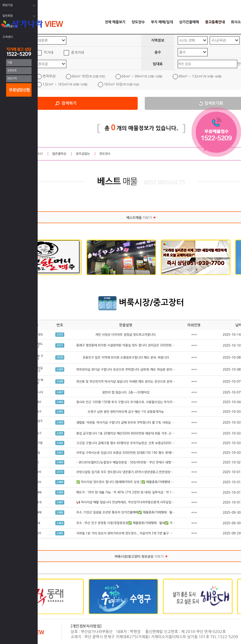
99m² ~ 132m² (200, 76)
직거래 (48, 52)
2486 (60, 513)
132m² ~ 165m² (65, 84)
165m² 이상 (122, 84)
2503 (60, 335)
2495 (60, 412)
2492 (60, 443)
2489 (60, 492)
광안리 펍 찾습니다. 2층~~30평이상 (126, 392)
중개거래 (77, 52)
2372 (60, 472)
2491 (60, 453)
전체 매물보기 (115, 22)
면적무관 (49, 76)
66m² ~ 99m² (142, 76)
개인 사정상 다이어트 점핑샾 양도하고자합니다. (126, 335)
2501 (60, 345)
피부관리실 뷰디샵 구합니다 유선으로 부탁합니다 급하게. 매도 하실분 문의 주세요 (129, 370)
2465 (60, 533)
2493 (60, 433)
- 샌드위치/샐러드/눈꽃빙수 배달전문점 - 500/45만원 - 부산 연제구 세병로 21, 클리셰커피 (135, 462)
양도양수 (138, 22)
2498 (60, 381)
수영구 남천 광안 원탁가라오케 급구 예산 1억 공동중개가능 (126, 412)
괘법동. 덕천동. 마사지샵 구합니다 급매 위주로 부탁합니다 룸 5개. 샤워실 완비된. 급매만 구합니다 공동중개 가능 (149, 423)
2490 (60, 462)
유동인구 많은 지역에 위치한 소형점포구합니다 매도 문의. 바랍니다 (126, 358)
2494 (60, 422)
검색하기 (69, 103)
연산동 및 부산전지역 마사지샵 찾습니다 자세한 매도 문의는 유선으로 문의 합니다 (129, 382)
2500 (60, 357)
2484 (60, 523)
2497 (60, 392)
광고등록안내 (215, 22)
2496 (60, 402)
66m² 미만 (88, 76)
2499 (60, 369)
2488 (60, 482)
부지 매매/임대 (162, 22)
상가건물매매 (189, 22)
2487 (60, 502)
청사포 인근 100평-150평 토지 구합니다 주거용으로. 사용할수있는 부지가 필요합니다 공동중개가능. (141, 402)
